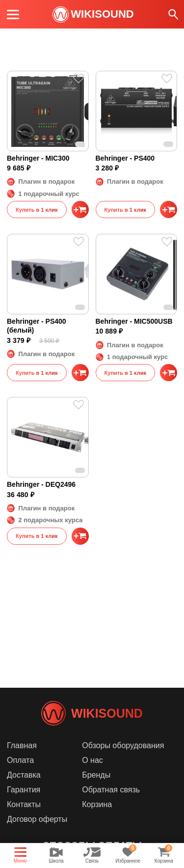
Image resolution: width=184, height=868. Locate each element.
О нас (92, 760)
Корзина (97, 804)
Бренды (96, 775)
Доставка (24, 775)
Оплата (20, 760)
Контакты (24, 804)
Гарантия (24, 790)
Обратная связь (111, 790)
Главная (22, 745)
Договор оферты (37, 819)
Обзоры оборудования (123, 745)
